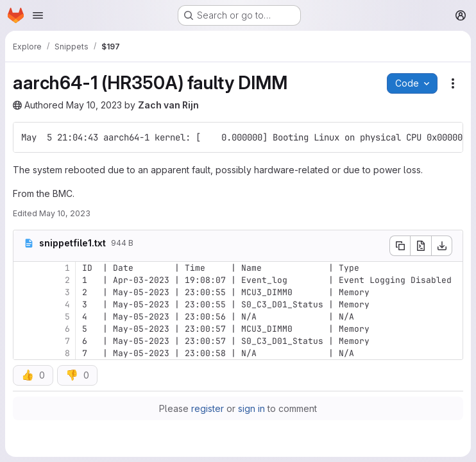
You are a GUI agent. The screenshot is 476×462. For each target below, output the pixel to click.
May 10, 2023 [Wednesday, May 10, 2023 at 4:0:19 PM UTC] (65, 213)
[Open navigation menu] (38, 15)
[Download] (442, 246)
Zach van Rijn (168, 105)
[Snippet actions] (453, 83)
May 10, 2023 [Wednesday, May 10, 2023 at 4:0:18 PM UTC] (94, 105)
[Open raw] (421, 246)
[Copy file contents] (400, 246)
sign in (251, 408)
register (208, 408)
